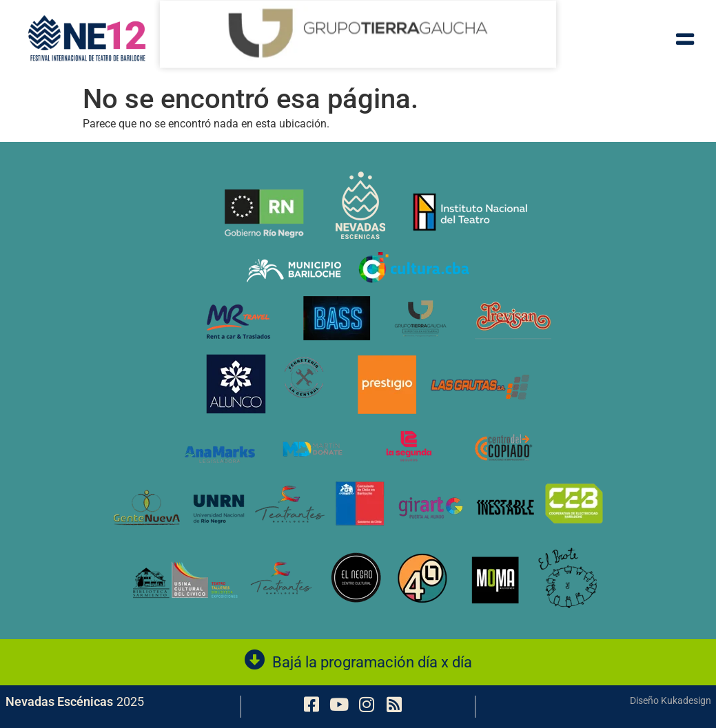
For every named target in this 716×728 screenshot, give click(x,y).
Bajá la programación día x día (372, 662)
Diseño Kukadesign (671, 700)
